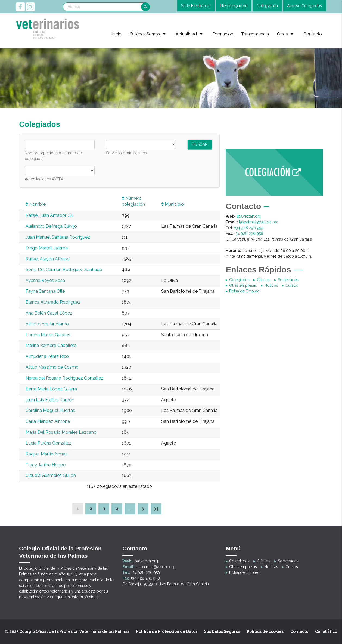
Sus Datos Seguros (222, 631)
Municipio (172, 204)
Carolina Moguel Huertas (50, 410)
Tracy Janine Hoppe (46, 465)
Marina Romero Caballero (51, 345)
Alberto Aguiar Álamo (47, 324)
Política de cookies (265, 631)
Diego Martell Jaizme (47, 248)
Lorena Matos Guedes (48, 335)
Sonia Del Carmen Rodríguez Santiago (64, 269)
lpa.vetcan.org (249, 216)
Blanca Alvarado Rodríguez (53, 302)
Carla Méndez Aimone (48, 421)
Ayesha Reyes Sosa (45, 280)
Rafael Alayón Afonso (48, 259)
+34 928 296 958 (249, 233)
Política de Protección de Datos (167, 631)
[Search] (106, 7)
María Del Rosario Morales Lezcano (61, 432)
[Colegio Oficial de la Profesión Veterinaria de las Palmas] (48, 29)
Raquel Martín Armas (46, 454)
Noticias (271, 285)
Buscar (200, 144)
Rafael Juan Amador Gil (49, 215)
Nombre (36, 204)
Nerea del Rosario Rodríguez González (64, 378)
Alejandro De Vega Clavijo (51, 226)
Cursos (292, 285)
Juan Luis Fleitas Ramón (50, 400)
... (130, 509)
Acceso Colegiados (304, 6)
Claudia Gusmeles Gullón (51, 475)
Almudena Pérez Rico (47, 356)
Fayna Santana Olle (45, 291)
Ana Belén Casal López (49, 313)
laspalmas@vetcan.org (259, 222)
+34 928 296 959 (249, 228)
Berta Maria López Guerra (51, 389)
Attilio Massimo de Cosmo (52, 367)
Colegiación (267, 6)
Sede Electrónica (196, 6)
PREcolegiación (234, 6)
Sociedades (288, 280)
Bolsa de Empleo (244, 291)
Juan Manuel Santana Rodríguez (58, 237)
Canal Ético (326, 631)
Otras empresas (243, 285)
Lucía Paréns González (49, 443)
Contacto (299, 631)
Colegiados (239, 280)
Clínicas (264, 280)
